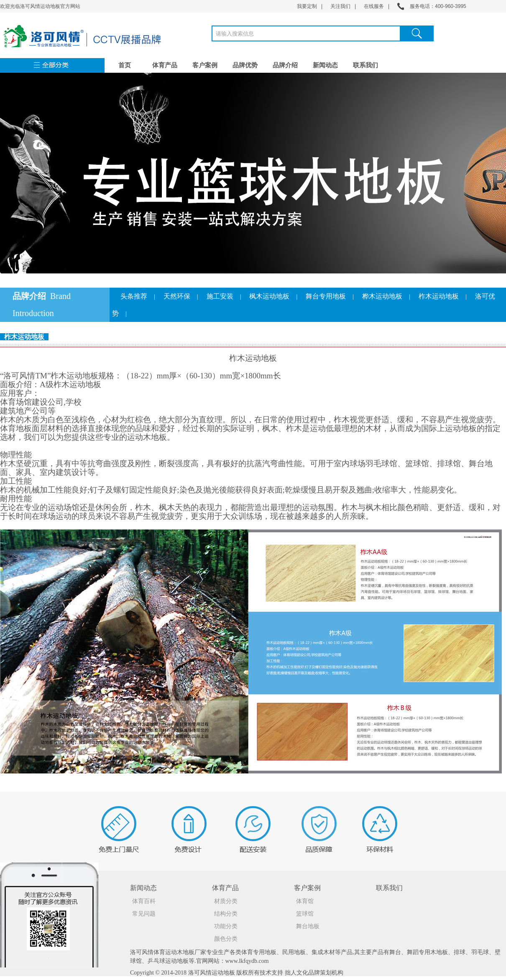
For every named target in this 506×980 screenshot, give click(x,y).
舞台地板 (308, 926)
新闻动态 (325, 65)
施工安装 (220, 296)
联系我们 (365, 65)
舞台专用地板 (326, 296)
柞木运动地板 (439, 296)
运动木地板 (180, 952)
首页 (125, 65)
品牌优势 (245, 65)
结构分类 (226, 914)
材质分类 (226, 901)
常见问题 (144, 914)
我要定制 (307, 6)
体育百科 (144, 901)
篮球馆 (305, 914)
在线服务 (374, 6)
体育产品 (165, 65)
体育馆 (305, 901)
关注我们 (340, 6)
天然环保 (177, 296)
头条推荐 (134, 296)
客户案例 (205, 65)
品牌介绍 (285, 65)
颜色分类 (226, 939)
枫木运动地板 (269, 296)
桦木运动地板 (382, 296)
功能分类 (226, 926)
